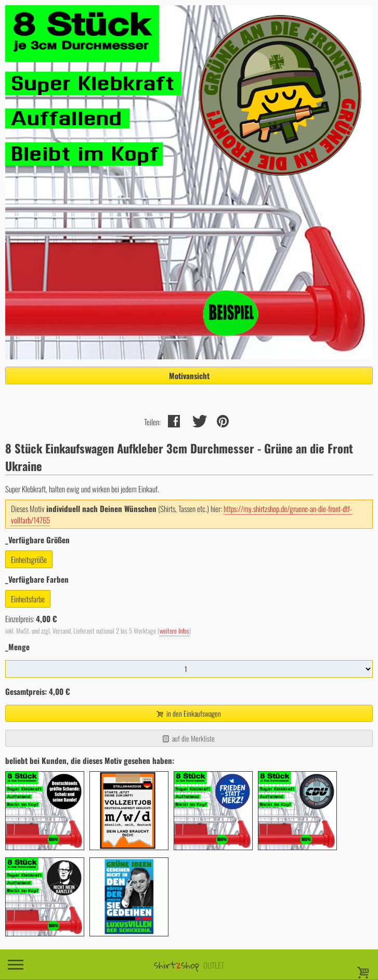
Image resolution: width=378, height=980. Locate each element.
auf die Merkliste (188, 738)
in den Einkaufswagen (188, 713)
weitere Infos (174, 631)
